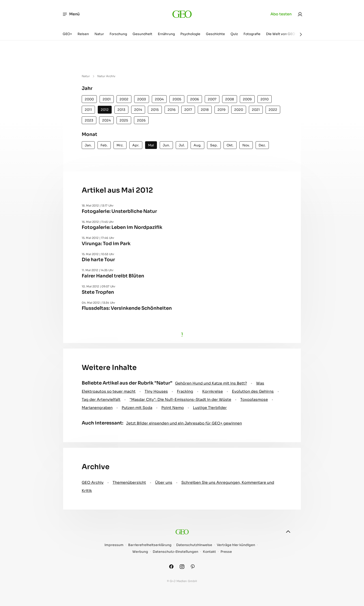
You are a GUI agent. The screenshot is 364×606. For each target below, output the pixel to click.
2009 (247, 99)
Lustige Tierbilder (210, 408)
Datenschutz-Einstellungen (175, 552)
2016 (172, 110)
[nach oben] (288, 532)
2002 (124, 99)
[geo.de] (182, 14)
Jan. (88, 145)
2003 (142, 99)
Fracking (185, 391)
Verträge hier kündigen (236, 545)
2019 (221, 110)
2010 (265, 99)
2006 (195, 99)
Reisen (83, 34)
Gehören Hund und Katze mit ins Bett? (211, 383)
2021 (256, 110)
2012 (105, 110)
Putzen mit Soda (137, 408)
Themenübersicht (129, 482)
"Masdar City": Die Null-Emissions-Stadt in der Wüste (180, 400)
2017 (188, 110)
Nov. (246, 145)
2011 (88, 110)
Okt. (230, 145)
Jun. (166, 145)
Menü (71, 14)
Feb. (104, 145)
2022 (273, 110)
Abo (281, 14)
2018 (205, 110)
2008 (230, 99)
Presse (226, 552)
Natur (99, 34)
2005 (177, 99)
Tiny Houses (156, 391)
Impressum (114, 545)
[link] (300, 14)
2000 (89, 99)
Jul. (182, 145)
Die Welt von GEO (281, 34)
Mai (151, 145)
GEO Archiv (93, 482)
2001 (107, 99)
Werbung (140, 552)
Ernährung (166, 34)
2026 (141, 120)
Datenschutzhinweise (194, 545)
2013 (121, 110)
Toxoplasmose (254, 400)
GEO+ (67, 34)
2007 (212, 99)
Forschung (118, 34)
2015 (155, 110)
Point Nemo (173, 408)
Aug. (197, 145)
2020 (239, 110)
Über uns (164, 482)
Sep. (214, 145)
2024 (106, 120)
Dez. (262, 145)
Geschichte (215, 34)
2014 (138, 110)
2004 (159, 99)
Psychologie (190, 34)
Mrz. (120, 145)
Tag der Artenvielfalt (101, 400)
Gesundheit (142, 34)
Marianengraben (97, 408)
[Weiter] (301, 34)
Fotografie (252, 34)
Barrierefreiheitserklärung (150, 545)
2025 (124, 120)
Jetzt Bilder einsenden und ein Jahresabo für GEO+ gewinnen (184, 423)
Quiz (234, 34)
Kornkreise (213, 391)
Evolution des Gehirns (253, 391)
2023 (89, 120)
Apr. (136, 145)
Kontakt (209, 552)
